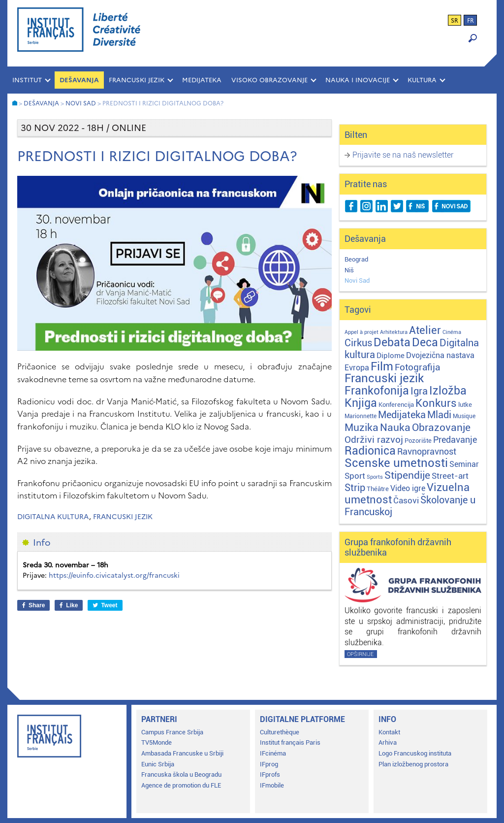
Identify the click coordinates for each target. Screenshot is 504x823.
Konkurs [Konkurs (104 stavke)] (436, 403)
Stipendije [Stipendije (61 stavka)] (407, 475)
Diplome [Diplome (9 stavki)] (391, 356)
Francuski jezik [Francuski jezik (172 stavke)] (384, 378)
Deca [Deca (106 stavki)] (425, 343)
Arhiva (388, 742)
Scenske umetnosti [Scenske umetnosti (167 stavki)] (396, 463)
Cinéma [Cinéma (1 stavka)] (452, 332)
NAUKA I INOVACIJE (358, 80)
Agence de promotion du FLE (181, 785)
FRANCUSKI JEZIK (137, 80)
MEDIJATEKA (202, 80)
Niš (349, 270)
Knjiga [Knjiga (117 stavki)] (361, 403)
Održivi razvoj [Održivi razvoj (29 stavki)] (374, 440)
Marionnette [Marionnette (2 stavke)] (361, 416)
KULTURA (422, 80)
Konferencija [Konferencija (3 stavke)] (396, 405)
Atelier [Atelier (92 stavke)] (425, 330)
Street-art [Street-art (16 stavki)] (450, 476)
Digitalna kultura (53, 517)
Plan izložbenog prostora (413, 764)
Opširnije (360, 654)
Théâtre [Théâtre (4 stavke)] (378, 489)
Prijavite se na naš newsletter (403, 155)
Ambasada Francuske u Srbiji (182, 753)
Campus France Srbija (172, 732)
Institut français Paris (290, 742)
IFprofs (270, 774)
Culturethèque (280, 732)
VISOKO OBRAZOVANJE (269, 80)
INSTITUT (27, 80)
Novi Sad (357, 280)
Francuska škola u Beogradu (181, 774)
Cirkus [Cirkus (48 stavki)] (358, 343)
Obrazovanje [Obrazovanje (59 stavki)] (441, 428)
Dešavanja (79, 80)
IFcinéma (273, 753)
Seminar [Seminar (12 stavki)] (464, 464)
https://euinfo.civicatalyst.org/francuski (114, 576)
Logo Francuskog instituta (415, 753)
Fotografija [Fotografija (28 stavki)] (417, 367)
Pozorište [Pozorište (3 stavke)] (418, 441)
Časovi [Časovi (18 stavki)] (406, 500)
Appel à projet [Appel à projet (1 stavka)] (362, 332)
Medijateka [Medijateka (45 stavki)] (402, 415)
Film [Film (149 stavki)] (382, 366)
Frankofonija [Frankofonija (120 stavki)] (377, 391)
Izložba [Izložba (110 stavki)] (448, 391)
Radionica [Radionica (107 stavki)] (370, 451)
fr (471, 21)
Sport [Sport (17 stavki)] (355, 476)
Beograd (356, 259)
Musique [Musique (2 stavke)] (464, 416)
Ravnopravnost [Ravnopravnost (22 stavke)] (427, 451)
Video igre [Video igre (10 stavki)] (408, 488)
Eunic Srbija (158, 764)
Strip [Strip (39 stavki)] (355, 488)
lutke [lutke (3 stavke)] (465, 405)
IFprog (269, 764)
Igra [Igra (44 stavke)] (419, 391)
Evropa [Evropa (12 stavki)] (357, 368)
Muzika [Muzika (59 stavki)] (362, 428)
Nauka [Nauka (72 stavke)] (395, 427)
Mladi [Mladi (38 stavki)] (439, 415)
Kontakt (389, 732)
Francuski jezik (123, 517)
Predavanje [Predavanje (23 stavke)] (455, 440)
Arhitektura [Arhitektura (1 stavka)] (394, 332)
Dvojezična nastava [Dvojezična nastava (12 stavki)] (440, 355)
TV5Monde (157, 742)
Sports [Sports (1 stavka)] (375, 477)
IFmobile (272, 785)
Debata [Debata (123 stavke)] (392, 343)
